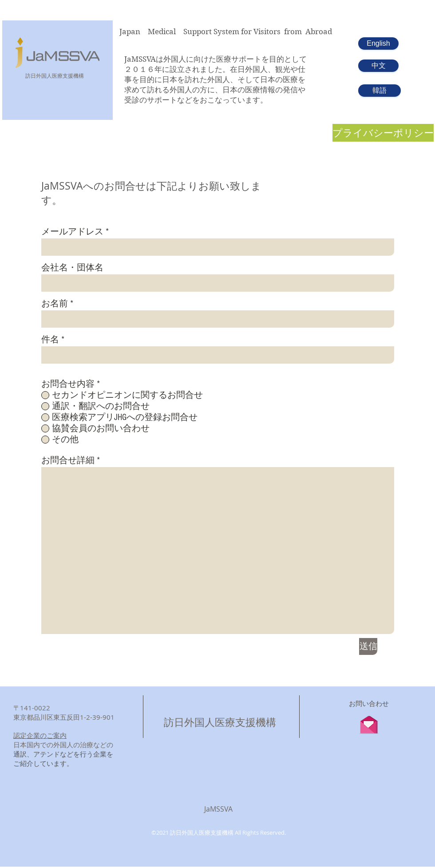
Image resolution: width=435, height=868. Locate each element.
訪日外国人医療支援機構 (220, 722)
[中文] (378, 66)
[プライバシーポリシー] (383, 133)
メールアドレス (72, 232)
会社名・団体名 (72, 268)
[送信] (368, 646)
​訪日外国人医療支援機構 (55, 75)
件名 (50, 340)
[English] (378, 44)
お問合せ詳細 (68, 460)
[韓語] (380, 91)
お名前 (55, 304)
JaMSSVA (218, 809)
